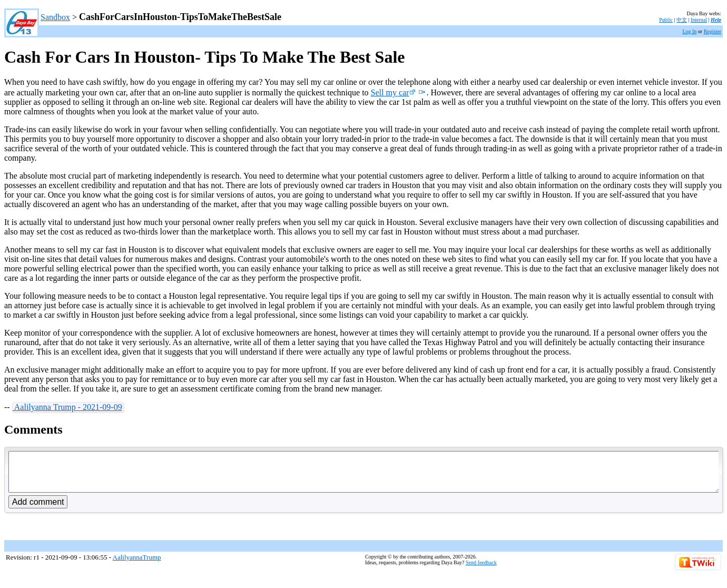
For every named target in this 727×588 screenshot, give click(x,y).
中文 (682, 20)
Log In (689, 31)
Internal (699, 20)
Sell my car (394, 92)
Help (716, 20)
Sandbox (55, 17)
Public (666, 20)
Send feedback (481, 570)
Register (713, 31)
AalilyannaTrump (137, 565)
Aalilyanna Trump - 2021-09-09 (67, 407)
